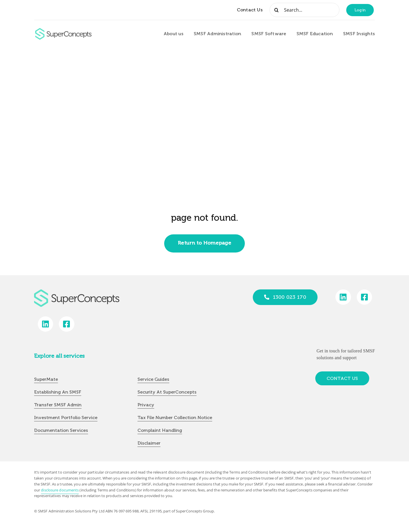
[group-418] (63, 30)
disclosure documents (60, 490)
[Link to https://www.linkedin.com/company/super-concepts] (343, 297)
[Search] (277, 10)
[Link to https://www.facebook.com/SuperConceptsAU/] (365, 297)
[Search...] (304, 10)
